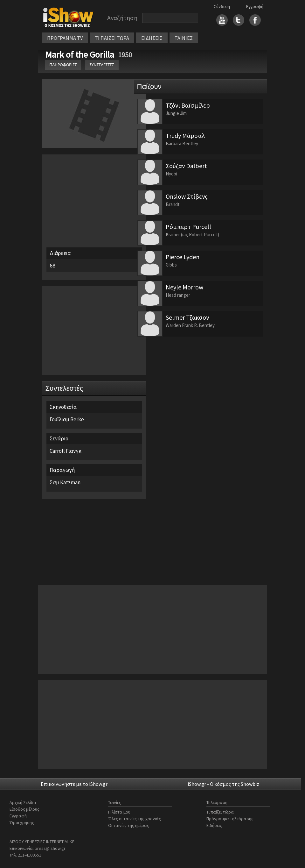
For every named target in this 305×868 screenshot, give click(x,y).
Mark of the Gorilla (81, 54)
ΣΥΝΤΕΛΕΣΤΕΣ (102, 65)
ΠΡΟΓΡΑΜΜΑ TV (65, 38)
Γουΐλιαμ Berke (67, 419)
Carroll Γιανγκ (66, 451)
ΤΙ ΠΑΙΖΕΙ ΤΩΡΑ (112, 38)
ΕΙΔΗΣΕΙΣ (152, 38)
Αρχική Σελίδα (23, 802)
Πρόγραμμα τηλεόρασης (230, 819)
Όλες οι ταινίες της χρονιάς (135, 819)
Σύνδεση (222, 6)
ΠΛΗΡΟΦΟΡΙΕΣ (63, 65)
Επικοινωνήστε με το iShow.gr (74, 784)
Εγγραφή (255, 6)
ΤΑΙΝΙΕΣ (184, 38)
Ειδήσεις (214, 825)
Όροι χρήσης (22, 822)
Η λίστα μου (119, 812)
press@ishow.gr (50, 848)
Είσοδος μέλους (24, 809)
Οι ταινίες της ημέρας (129, 825)
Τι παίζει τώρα (220, 812)
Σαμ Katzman (65, 482)
